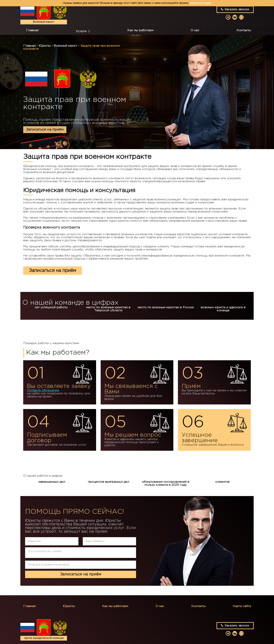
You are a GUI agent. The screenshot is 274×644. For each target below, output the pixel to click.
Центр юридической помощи (44, 638)
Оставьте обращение (43, 390)
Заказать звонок (235, 9)
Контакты (244, 30)
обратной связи (200, 3)
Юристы (69, 606)
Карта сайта (242, 606)
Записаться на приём (45, 130)
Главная (32, 30)
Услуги (81, 31)
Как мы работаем (140, 30)
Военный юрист (44, 22)
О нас (195, 30)
